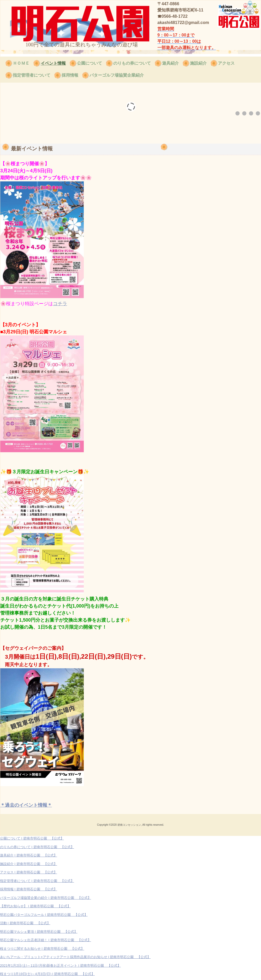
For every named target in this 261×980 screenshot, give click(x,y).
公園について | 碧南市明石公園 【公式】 (32, 838)
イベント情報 (53, 63)
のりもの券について (132, 63)
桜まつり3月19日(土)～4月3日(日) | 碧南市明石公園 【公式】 (47, 974)
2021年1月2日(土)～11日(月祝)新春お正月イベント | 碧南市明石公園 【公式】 (60, 966)
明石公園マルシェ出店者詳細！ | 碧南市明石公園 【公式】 (46, 940)
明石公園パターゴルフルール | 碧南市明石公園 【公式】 (44, 915)
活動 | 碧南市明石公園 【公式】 (25, 923)
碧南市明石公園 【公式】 (50, 20)
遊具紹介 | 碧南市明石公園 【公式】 (29, 855)
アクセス (226, 63)
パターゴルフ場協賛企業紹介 (117, 75)
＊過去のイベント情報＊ (26, 805)
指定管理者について (32, 75)
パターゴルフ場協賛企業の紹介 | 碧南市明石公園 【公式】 (46, 898)
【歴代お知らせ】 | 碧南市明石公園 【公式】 (35, 906)
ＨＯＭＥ (21, 63)
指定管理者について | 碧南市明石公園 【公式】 (37, 881)
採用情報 (70, 75)
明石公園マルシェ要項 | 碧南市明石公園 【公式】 (39, 932)
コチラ (60, 304)
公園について (90, 63)
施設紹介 (198, 63)
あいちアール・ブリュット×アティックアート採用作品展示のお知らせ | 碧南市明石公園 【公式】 (75, 957)
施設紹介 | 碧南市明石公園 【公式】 (29, 864)
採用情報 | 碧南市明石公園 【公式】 (29, 889)
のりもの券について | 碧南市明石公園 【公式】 (37, 847)
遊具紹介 (170, 63)
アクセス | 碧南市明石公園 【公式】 (29, 872)
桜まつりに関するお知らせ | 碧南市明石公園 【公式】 (42, 949)
